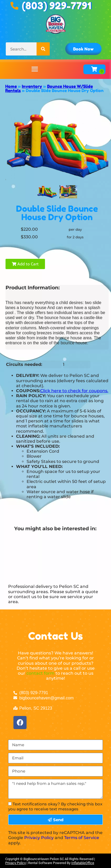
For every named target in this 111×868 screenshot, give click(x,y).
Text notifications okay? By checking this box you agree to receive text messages (55, 806)
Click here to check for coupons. (74, 391)
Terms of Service (82, 838)
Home (11, 86)
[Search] (43, 49)
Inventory (32, 86)
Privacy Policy (39, 838)
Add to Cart (25, 264)
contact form (40, 673)
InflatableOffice (83, 863)
